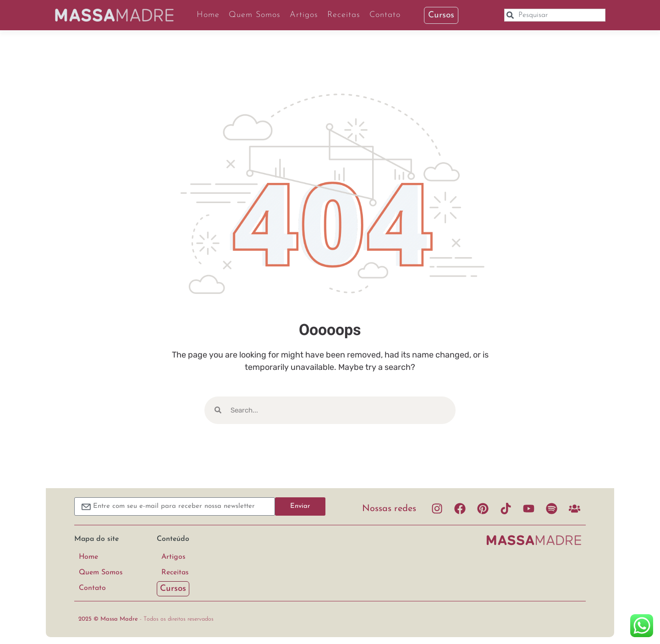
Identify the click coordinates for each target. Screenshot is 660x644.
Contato (385, 15)
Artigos (304, 15)
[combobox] (555, 15)
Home (208, 15)
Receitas (344, 15)
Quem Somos (255, 15)
